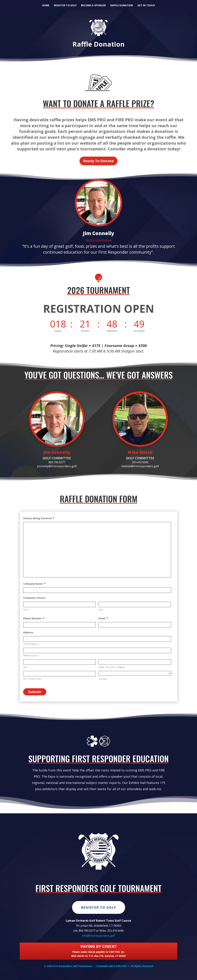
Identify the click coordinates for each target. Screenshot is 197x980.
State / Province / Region (112, 667)
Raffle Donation (122, 6)
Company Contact (34, 598)
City (25, 667)
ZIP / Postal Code (32, 679)
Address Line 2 (31, 655)
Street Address (31, 644)
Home (46, 6)
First (26, 610)
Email (103, 618)
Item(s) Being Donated (39, 518)
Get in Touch (146, 6)
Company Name (34, 584)
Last (101, 610)
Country (103, 679)
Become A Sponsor (93, 6)
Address (28, 632)
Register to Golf (65, 6)
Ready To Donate (98, 161)
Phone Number (34, 618)
